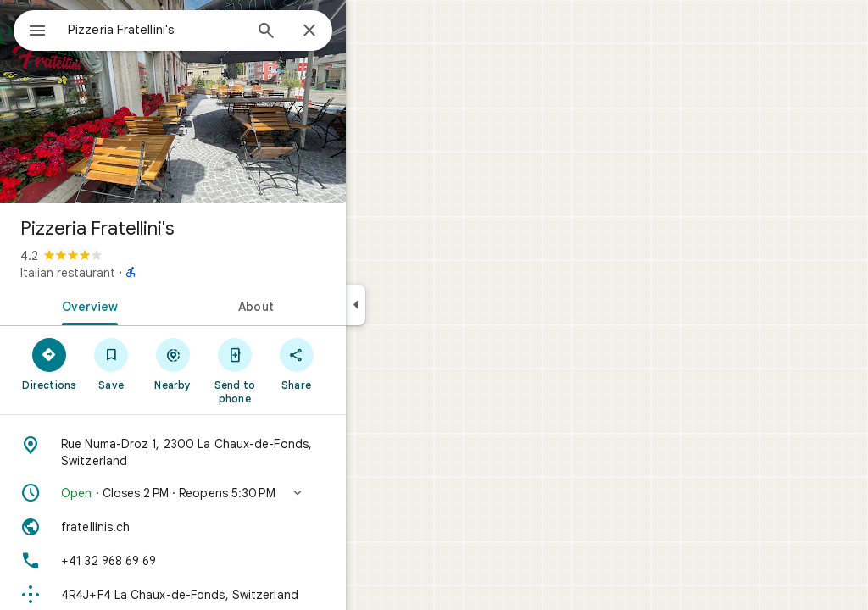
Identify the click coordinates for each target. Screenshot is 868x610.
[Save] (172, 363)
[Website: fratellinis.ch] (234, 527)
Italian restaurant (129, 273)
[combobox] (199, 30)
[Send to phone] (295, 370)
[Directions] (111, 363)
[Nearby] (234, 363)
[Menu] (31, 29)
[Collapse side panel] (417, 305)
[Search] (327, 32)
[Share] (357, 363)
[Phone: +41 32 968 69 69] (234, 561)
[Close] (370, 31)
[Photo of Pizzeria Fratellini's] (234, 102)
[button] (234, 493)
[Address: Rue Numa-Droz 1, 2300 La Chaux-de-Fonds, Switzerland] (234, 452)
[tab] (147, 305)
